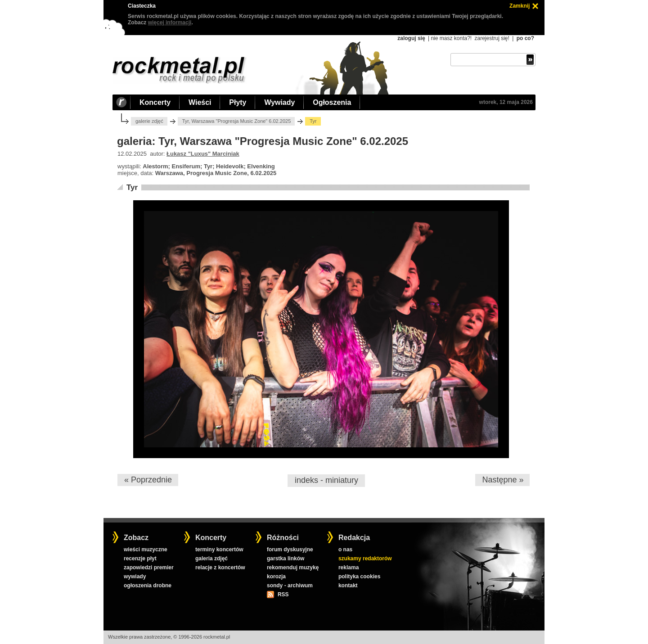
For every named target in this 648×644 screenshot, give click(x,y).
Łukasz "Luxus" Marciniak (203, 154)
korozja (276, 576)
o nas (345, 549)
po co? (525, 38)
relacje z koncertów (220, 567)
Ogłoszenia (332, 102)
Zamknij (520, 6)
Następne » (503, 480)
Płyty (238, 102)
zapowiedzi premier (149, 567)
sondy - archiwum (290, 585)
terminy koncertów (219, 549)
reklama (349, 567)
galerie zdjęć (149, 121)
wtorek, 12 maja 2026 (506, 102)
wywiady (135, 576)
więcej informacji (170, 23)
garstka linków (286, 558)
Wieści (200, 102)
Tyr (132, 187)
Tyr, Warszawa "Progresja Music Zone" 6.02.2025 (237, 121)
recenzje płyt (140, 558)
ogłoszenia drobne (148, 585)
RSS (283, 594)
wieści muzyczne (146, 549)
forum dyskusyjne (290, 549)
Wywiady (279, 102)
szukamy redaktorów (365, 558)
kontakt (348, 585)
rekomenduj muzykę (293, 567)
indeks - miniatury (326, 480)
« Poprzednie (148, 480)
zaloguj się (411, 38)
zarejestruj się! (492, 38)
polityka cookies (359, 576)
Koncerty (155, 102)
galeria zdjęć (211, 558)
